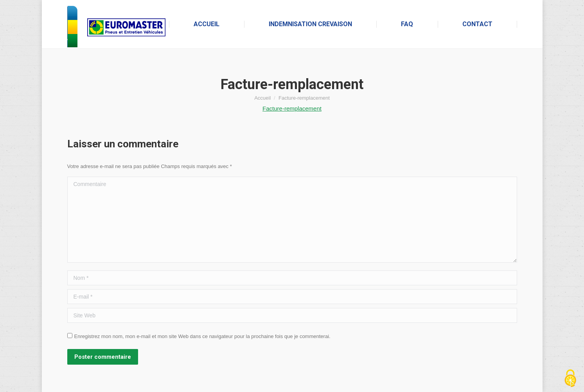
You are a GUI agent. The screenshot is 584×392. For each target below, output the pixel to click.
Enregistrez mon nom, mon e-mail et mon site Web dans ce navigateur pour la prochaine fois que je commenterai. (202, 336)
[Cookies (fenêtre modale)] (570, 379)
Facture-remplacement (292, 108)
